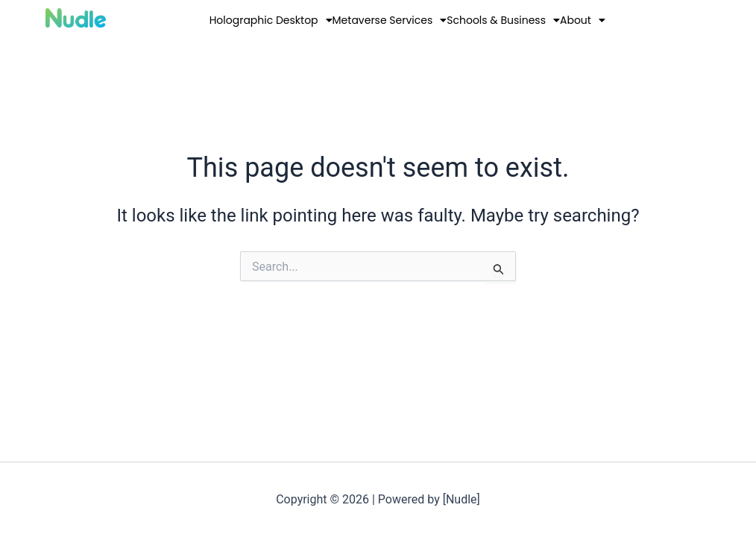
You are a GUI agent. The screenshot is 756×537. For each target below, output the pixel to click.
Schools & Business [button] (503, 20)
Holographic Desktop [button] (271, 20)
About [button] (583, 20)
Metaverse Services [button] (390, 20)
